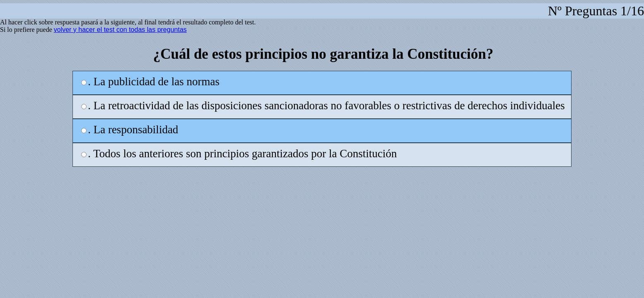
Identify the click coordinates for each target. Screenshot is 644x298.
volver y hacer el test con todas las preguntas (120, 30)
